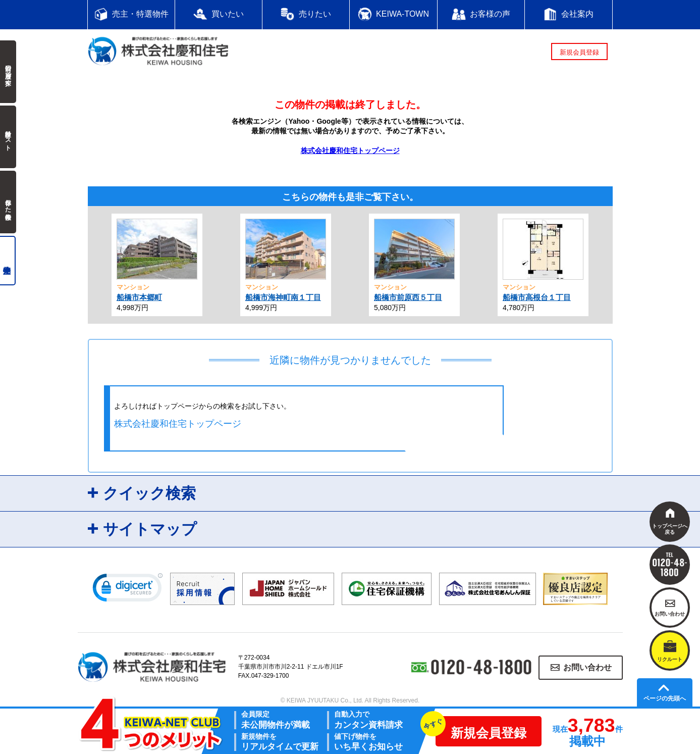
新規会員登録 (579, 52)
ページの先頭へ (665, 698)
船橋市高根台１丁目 (537, 297)
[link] (128, 590)
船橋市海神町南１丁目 (283, 297)
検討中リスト (8, 137)
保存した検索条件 (8, 202)
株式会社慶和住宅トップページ (350, 150)
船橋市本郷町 (139, 297)
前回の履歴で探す (8, 72)
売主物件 (8, 261)
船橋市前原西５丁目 (408, 297)
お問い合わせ (587, 667)
